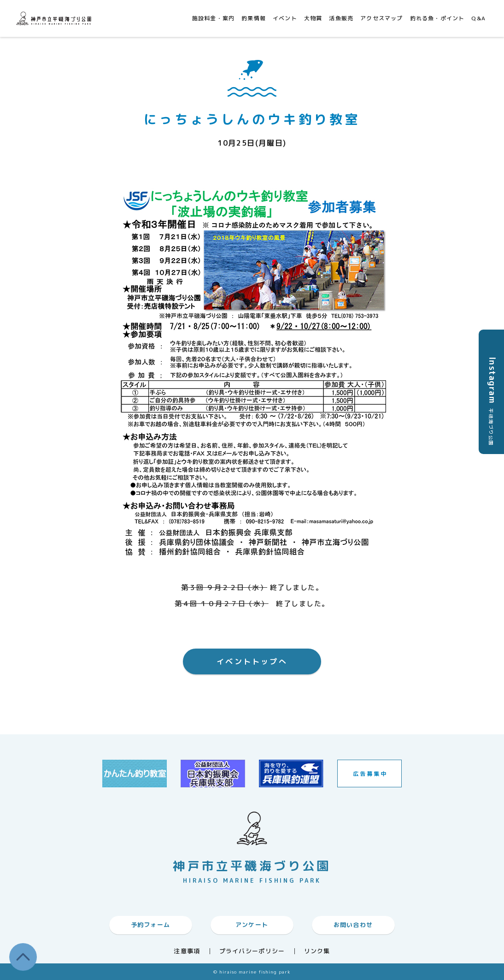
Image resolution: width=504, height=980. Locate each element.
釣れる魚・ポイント (437, 18)
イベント (285, 18)
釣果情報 (254, 18)
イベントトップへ (252, 661)
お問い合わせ (353, 925)
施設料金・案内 (213, 18)
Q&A (478, 18)
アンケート (252, 925)
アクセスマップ (381, 18)
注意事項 (187, 951)
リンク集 (317, 951)
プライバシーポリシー (252, 951)
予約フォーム (151, 925)
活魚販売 (341, 18)
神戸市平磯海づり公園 (55, 18)
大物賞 (313, 18)
